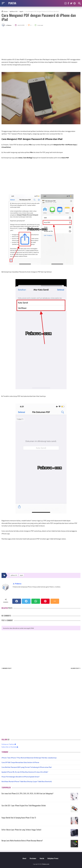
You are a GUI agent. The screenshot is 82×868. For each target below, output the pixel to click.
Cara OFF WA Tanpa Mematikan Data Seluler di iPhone (20, 762)
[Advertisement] (41, 43)
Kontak (42, 858)
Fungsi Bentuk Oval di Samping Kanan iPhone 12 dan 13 (19, 818)
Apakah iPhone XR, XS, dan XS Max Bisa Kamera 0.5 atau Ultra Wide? (25, 772)
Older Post (76, 668)
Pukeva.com (46, 864)
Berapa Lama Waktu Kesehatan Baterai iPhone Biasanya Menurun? (22, 841)
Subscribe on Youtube (10, 747)
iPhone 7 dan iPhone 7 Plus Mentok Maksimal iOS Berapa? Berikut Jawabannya (29, 758)
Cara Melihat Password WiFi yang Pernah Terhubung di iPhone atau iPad (26, 767)
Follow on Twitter (9, 744)
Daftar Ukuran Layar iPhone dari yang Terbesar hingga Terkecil (21, 830)
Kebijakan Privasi (53, 858)
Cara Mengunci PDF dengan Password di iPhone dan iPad (39, 17)
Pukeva (18, 584)
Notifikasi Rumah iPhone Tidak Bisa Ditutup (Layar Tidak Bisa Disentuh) (27, 781)
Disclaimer (33, 858)
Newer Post (7, 668)
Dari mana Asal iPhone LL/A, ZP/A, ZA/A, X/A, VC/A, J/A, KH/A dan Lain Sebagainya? (27, 793)
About (24, 858)
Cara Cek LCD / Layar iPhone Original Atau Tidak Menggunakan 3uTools (24, 806)
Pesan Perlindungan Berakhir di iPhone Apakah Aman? (21, 777)
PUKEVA (12, 3)
